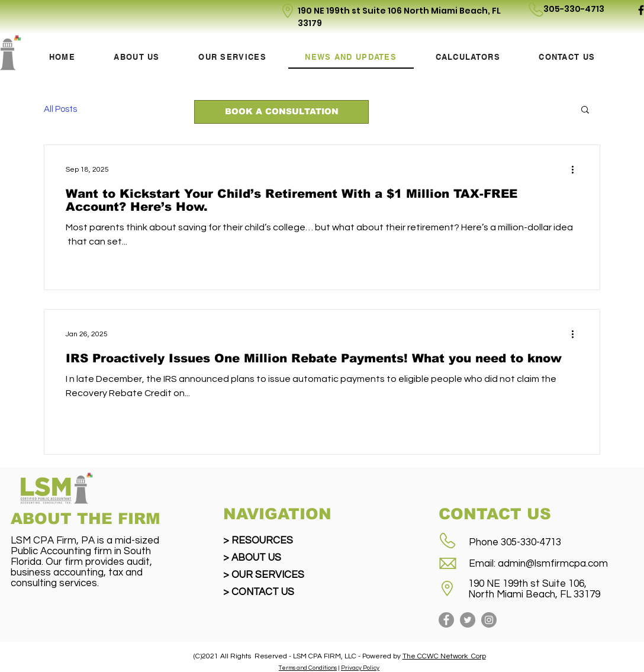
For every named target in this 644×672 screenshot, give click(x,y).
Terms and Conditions (308, 668)
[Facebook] (446, 620)
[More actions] (577, 169)
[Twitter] (468, 620)
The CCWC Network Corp (444, 656)
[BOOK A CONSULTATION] (281, 112)
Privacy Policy (360, 668)
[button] (585, 110)
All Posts (60, 109)
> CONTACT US (259, 592)
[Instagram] (489, 620)
